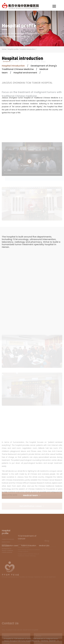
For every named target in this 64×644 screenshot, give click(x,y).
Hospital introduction (28, 49)
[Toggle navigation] (54, 6)
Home (4, 49)
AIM (25, 6)
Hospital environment (25, 73)
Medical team (32, 498)
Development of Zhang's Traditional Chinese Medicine (29, 68)
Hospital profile (13, 49)
